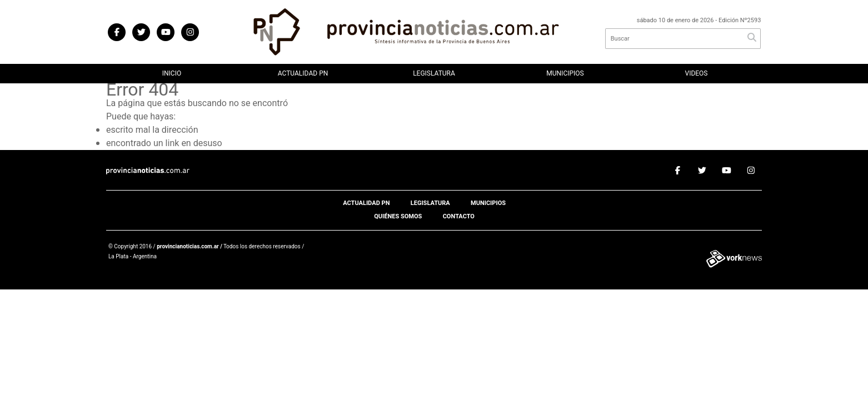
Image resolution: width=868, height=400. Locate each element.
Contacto (459, 216)
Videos (697, 73)
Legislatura (434, 73)
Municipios (565, 73)
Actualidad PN (303, 73)
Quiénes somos (398, 216)
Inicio (172, 73)
